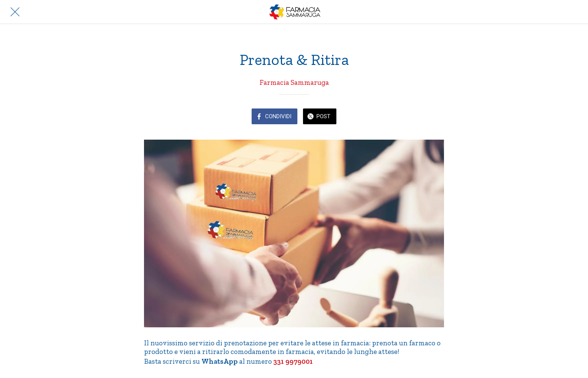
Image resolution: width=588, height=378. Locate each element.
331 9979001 (292, 361)
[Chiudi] (15, 12)
